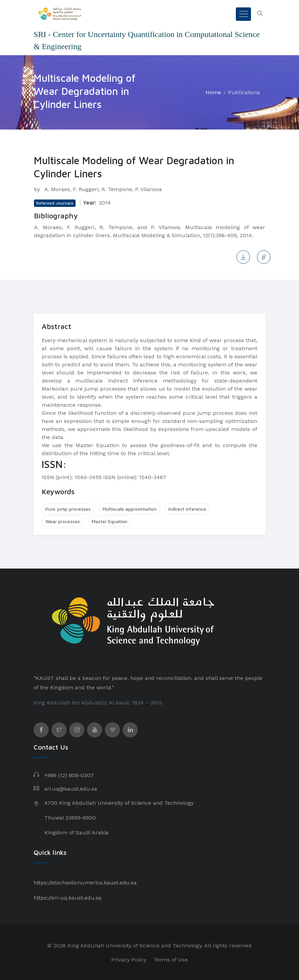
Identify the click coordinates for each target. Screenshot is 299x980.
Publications (244, 92)
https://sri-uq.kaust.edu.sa (68, 898)
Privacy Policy (129, 960)
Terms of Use (171, 960)
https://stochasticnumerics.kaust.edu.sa (85, 883)
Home (213, 92)
